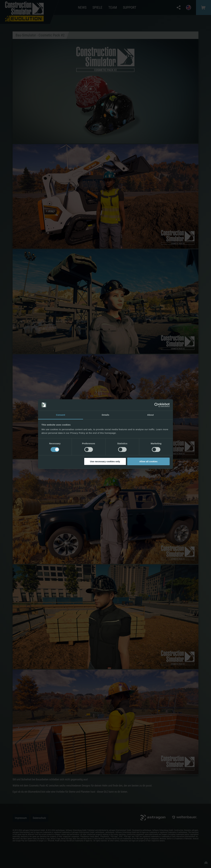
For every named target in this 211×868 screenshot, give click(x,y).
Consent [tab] (61, 415)
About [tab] (150, 415)
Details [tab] (106, 415)
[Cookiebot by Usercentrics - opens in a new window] (157, 405)
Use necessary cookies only (105, 461)
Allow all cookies (148, 461)
